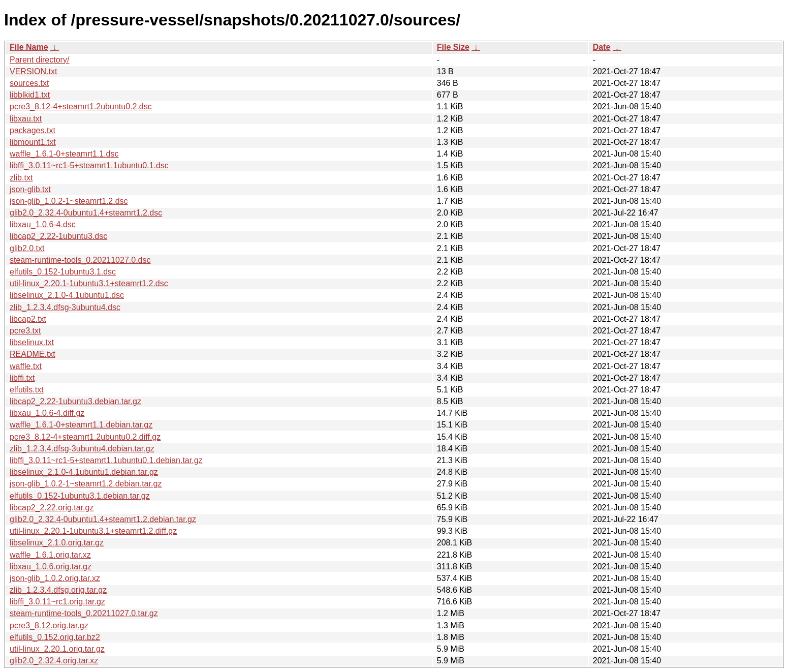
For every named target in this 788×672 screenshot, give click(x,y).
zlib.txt (21, 178)
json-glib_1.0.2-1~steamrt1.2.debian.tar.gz (86, 484)
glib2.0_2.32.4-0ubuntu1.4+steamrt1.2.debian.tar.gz (103, 519)
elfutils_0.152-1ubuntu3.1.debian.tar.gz (80, 496)
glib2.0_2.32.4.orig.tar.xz (54, 661)
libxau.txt (26, 119)
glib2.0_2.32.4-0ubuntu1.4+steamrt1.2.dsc (86, 213)
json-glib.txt (30, 189)
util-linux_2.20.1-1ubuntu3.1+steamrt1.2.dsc (89, 283)
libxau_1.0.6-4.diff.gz (47, 413)
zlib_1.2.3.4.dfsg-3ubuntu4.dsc (65, 307)
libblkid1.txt (30, 95)
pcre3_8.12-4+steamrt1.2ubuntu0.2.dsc (81, 106)
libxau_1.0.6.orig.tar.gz (51, 567)
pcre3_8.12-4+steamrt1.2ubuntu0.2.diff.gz (85, 437)
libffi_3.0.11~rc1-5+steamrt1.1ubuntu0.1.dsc (89, 165)
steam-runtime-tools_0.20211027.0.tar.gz (84, 613)
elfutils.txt (27, 390)
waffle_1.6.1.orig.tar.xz (50, 555)
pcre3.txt (25, 331)
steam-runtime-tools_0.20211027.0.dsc (80, 260)
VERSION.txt (33, 71)
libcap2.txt (28, 319)
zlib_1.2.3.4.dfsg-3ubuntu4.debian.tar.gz (82, 449)
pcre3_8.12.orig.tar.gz (49, 625)
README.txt (33, 354)
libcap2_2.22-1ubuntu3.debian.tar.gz (75, 401)
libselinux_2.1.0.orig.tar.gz (57, 543)
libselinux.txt (32, 342)
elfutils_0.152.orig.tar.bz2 (55, 637)
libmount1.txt (33, 142)
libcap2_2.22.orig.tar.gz (52, 508)
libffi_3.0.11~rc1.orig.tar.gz (57, 602)
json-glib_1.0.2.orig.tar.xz (55, 578)
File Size (453, 47)
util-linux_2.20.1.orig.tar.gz (57, 649)
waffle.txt (26, 366)
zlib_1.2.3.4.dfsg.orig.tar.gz (58, 590)
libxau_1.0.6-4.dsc (43, 224)
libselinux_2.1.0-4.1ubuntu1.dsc (67, 295)
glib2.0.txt (27, 248)
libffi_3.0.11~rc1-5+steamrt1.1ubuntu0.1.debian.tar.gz (106, 460)
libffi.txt (22, 378)
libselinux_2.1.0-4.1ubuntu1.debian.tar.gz (84, 472)
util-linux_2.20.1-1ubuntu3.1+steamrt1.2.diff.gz (93, 531)
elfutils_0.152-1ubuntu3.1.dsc (63, 272)
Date (602, 47)
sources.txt (29, 83)
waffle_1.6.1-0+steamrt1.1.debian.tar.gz (81, 425)
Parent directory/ (39, 60)
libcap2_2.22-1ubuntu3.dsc (58, 236)
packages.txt (33, 130)
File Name (29, 47)
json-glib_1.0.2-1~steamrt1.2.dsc (69, 201)
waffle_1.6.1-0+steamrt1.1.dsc (64, 154)
